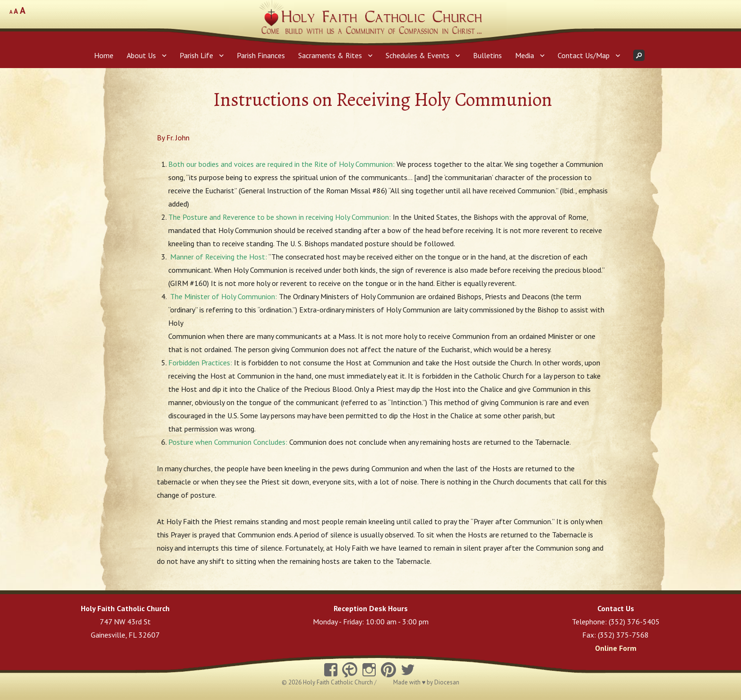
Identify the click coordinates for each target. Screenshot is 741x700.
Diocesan (447, 682)
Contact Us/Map (584, 55)
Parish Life (196, 55)
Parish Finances (261, 55)
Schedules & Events (418, 55)
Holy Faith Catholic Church (339, 682)
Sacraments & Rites (330, 55)
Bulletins (487, 55)
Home (104, 55)
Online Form (616, 648)
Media (525, 55)
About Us (141, 55)
